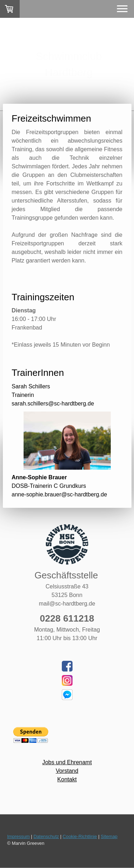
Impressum (18, 836)
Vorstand (67, 771)
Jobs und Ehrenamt (67, 762)
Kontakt (67, 779)
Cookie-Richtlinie (80, 836)
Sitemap (109, 836)
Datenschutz (46, 836)
